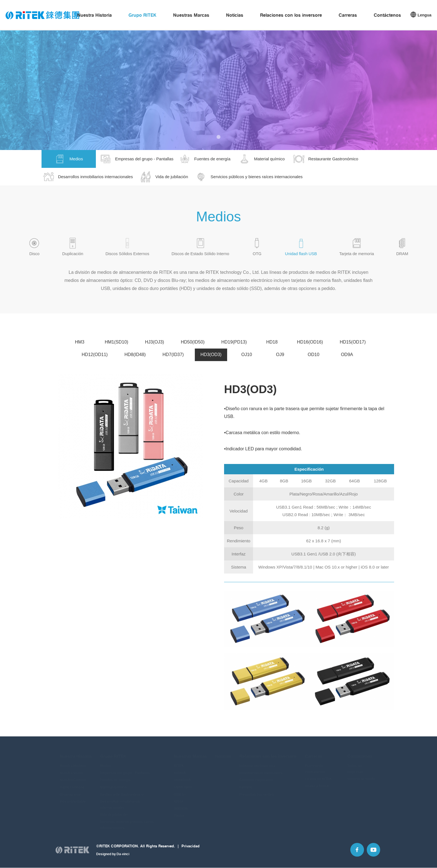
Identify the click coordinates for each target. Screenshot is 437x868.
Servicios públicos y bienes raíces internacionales (127, 822)
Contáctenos (387, 16)
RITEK (179, 763)
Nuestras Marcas (191, 16)
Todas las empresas (355, 766)
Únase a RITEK (317, 783)
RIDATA (180, 770)
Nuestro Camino (73, 777)
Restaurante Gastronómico (122, 791)
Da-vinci (123, 859)
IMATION (181, 805)
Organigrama (70, 791)
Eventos (246, 784)
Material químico (113, 784)
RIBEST (180, 791)
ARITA (179, 798)
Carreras (348, 16)
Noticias (235, 16)
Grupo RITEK (142, 16)
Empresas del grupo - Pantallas (125, 770)
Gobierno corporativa (256, 777)
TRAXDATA (182, 777)
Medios (106, 763)
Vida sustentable (73, 798)
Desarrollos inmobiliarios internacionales (120, 801)
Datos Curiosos (72, 784)
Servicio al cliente (361, 776)
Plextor (179, 813)
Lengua (424, 16)
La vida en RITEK (318, 776)
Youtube (373, 855)
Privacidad (190, 851)
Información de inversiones (261, 770)
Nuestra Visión (71, 770)
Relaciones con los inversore (291, 16)
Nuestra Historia (94, 16)
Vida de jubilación (114, 812)
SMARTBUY (183, 784)
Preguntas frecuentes (257, 791)
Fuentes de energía (115, 777)
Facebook (356, 855)
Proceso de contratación (315, 766)
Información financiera (257, 763)
